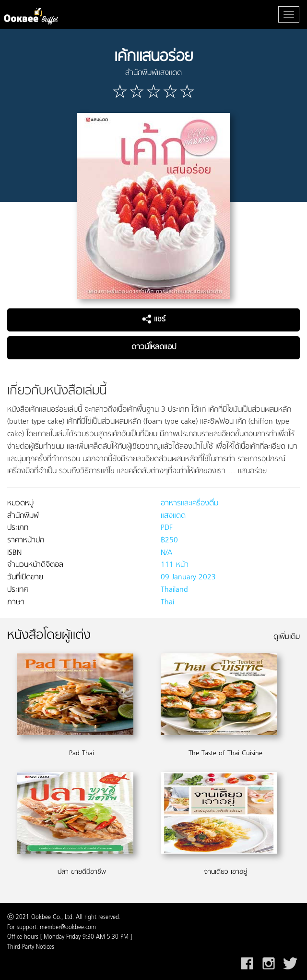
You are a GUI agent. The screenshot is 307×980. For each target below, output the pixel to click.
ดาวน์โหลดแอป (154, 347)
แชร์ (154, 319)
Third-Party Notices (31, 947)
